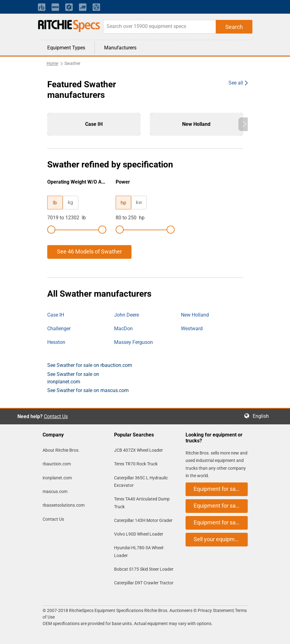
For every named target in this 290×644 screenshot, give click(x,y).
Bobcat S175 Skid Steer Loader (144, 569)
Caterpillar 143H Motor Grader (143, 520)
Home (52, 63)
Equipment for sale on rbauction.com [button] (221, 489)
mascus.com (55, 491)
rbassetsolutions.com (64, 505)
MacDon (123, 329)
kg (70, 202)
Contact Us (56, 416)
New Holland (195, 315)
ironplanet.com (57, 478)
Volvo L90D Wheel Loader (139, 534)
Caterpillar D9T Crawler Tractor (144, 583)
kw (139, 202)
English (263, 416)
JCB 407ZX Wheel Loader (138, 450)
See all (236, 83)
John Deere (127, 315)
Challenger (59, 329)
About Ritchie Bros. (61, 450)
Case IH (56, 315)
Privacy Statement (215, 610)
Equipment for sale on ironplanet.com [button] (221, 506)
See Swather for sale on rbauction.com (90, 365)
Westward (192, 329)
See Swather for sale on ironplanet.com (73, 378)
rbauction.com (57, 464)
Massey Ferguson (133, 342)
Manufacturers (120, 48)
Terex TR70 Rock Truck (136, 464)
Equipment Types (66, 48)
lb (55, 203)
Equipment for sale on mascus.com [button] (221, 522)
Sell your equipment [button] (218, 539)
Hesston (56, 342)
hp (123, 203)
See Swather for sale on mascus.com (88, 390)
